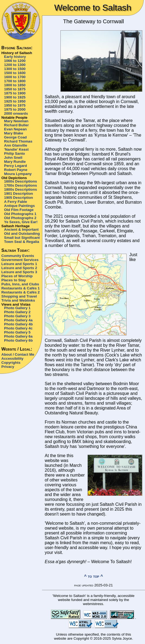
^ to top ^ (94, 576)
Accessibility (12, 359)
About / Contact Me (18, 354)
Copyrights (11, 363)
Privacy (8, 367)
